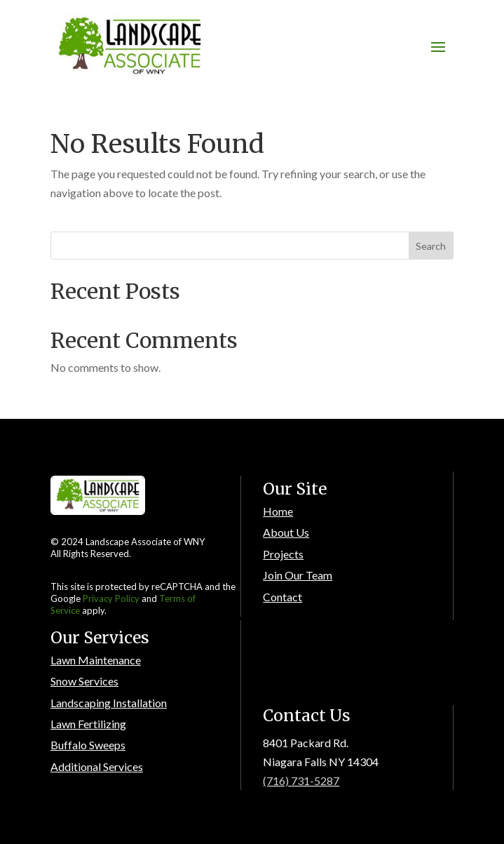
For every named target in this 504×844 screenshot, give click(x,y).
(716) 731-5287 (301, 781)
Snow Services (84, 681)
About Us (286, 532)
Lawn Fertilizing (88, 724)
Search (431, 246)
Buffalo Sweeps (88, 745)
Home (278, 511)
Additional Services (97, 766)
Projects (283, 554)
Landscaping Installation (109, 703)
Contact (282, 597)
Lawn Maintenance (96, 660)
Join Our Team (298, 575)
